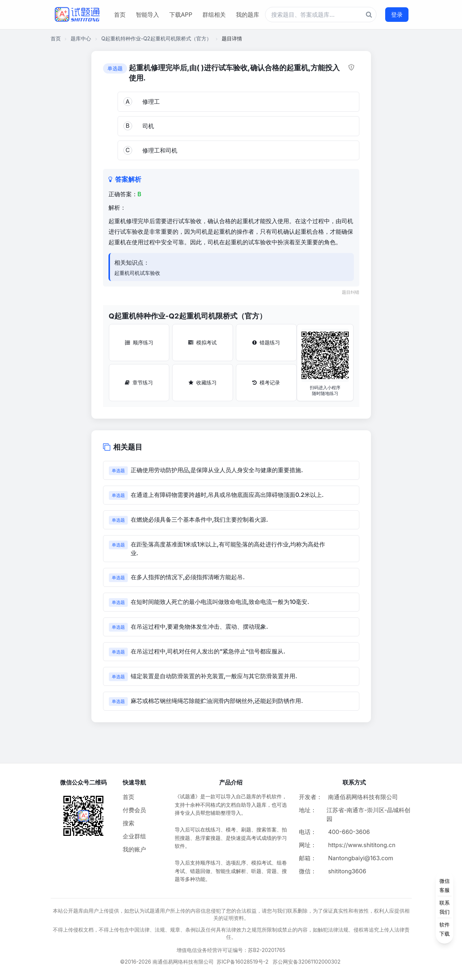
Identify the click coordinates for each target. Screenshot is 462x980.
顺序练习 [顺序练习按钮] (139, 342)
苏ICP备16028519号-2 (243, 962)
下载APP (181, 15)
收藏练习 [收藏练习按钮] (203, 382)
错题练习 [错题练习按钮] (266, 342)
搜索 (129, 823)
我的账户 (134, 849)
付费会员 (134, 810)
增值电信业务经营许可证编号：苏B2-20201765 (231, 950)
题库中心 (81, 38)
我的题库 (248, 15)
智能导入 (147, 15)
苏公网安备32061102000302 (307, 962)
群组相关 (214, 15)
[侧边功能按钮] (445, 907)
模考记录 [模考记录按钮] (266, 382)
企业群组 (134, 836)
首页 (120, 15)
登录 (397, 15)
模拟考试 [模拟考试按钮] (202, 342)
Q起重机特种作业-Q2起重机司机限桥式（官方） (156, 38)
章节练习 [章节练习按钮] (139, 382)
